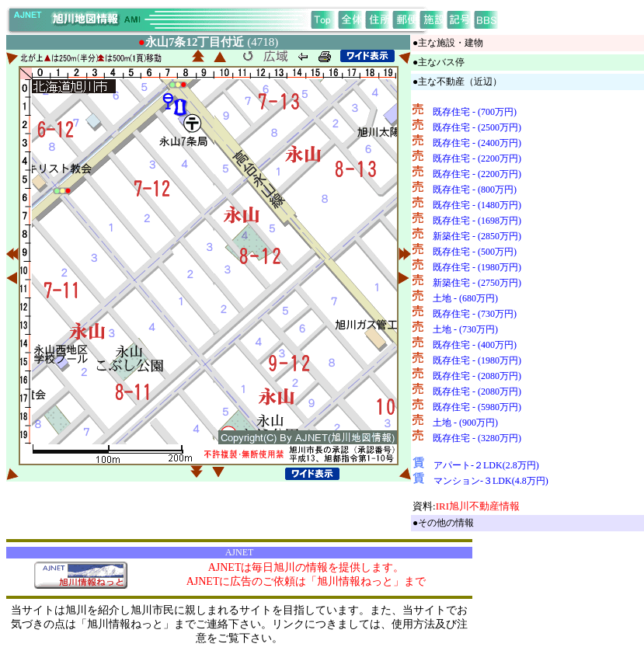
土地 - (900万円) (465, 423)
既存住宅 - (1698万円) (477, 221)
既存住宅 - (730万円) (475, 314)
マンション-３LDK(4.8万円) (491, 481)
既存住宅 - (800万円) (475, 190)
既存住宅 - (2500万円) (477, 127)
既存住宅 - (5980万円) (477, 407)
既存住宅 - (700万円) (475, 112)
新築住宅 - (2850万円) (477, 236)
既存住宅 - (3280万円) (477, 438)
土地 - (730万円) (465, 329)
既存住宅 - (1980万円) (477, 267)
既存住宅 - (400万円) (475, 345)
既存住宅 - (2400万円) (477, 143)
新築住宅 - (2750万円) (477, 283)
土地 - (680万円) (465, 298)
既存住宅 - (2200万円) (477, 158)
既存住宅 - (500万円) (475, 252)
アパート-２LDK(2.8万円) (486, 465)
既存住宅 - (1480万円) (477, 205)
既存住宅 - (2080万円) (477, 376)
